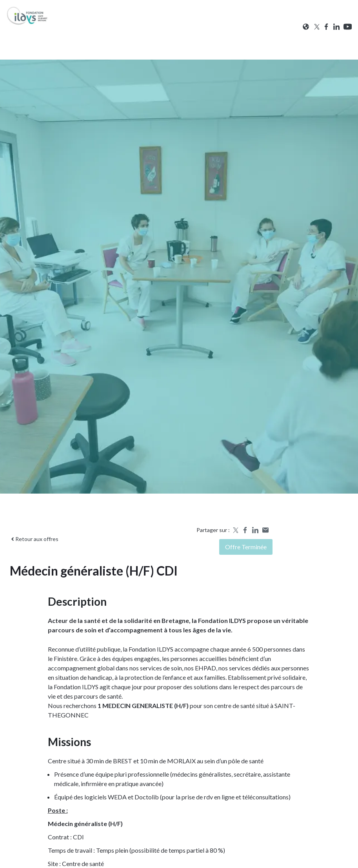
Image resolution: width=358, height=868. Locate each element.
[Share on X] (235, 530)
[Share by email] (265, 530)
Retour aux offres (34, 539)
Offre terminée (246, 547)
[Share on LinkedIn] (255, 530)
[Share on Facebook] (245, 530)
